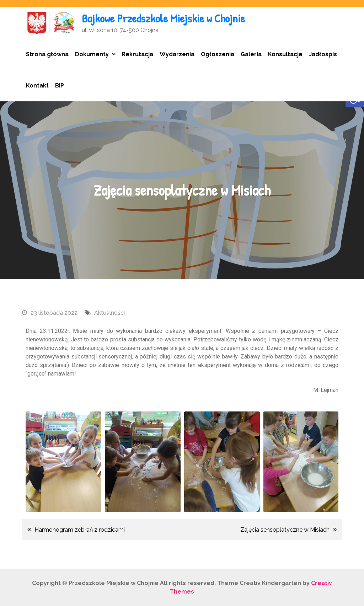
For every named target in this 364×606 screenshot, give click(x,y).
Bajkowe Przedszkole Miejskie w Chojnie (163, 18)
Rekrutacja (137, 54)
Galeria (251, 54)
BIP (60, 86)
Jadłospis (323, 54)
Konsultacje (285, 54)
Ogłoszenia (218, 54)
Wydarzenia (177, 54)
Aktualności (109, 313)
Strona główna (47, 54)
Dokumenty (92, 54)
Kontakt (37, 86)
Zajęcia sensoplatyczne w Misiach (285, 530)
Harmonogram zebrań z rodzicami (80, 530)
